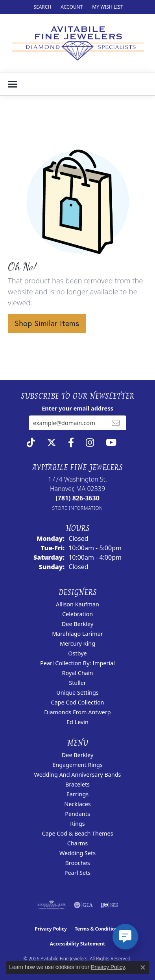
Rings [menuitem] (77, 824)
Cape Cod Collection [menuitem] (77, 702)
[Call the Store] (77, 498)
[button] (42, 7)
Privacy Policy (51, 929)
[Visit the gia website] (83, 905)
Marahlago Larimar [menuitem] (77, 634)
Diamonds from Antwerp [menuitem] (77, 712)
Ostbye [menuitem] (77, 653)
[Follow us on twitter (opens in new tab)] (52, 443)
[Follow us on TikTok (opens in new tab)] (31, 443)
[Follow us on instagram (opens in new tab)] (90, 443)
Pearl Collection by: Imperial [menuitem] (77, 663)
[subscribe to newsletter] (116, 423)
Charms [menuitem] (77, 843)
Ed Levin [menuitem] (77, 722)
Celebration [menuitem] (77, 614)
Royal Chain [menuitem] (78, 673)
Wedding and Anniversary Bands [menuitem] (78, 775)
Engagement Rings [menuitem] (77, 765)
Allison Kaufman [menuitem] (77, 604)
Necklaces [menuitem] (77, 804)
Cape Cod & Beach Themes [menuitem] (77, 833)
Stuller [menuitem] (77, 683)
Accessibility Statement (77, 944)
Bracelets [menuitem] (77, 784)
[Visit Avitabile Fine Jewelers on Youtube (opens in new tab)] (111, 443)
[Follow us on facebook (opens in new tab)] (71, 443)
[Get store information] (78, 508)
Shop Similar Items (47, 323)
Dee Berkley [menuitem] (77, 624)
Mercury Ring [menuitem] (77, 643)
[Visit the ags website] (52, 905)
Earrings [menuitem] (77, 794)
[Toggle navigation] (13, 84)
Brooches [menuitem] (77, 863)
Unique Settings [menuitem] (77, 693)
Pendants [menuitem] (77, 814)
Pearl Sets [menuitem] (77, 873)
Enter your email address (77, 408)
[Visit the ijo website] (110, 905)
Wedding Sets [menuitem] (77, 853)
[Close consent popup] (143, 967)
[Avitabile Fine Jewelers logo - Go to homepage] (77, 43)
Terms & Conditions (98, 929)
